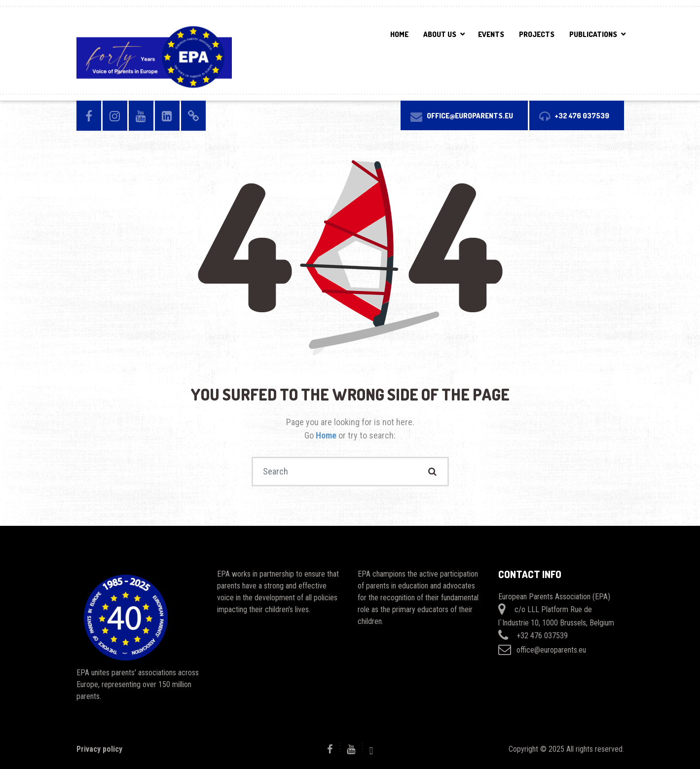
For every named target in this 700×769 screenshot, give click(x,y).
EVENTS (491, 34)
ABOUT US (440, 34)
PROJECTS (537, 34)
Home (399, 34)
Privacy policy (99, 749)
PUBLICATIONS (593, 34)
